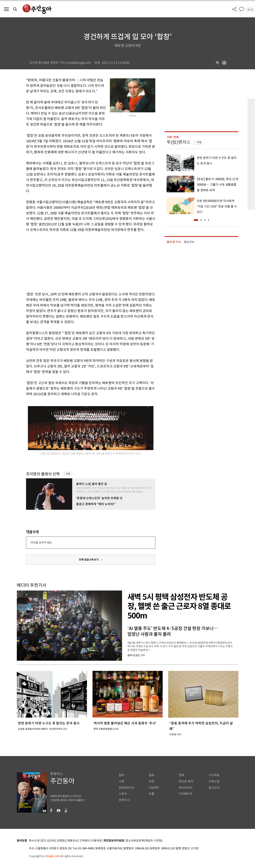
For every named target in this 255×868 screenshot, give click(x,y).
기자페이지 (185, 794)
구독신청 (214, 781)
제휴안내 (73, 841)
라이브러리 (185, 788)
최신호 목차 (186, 781)
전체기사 (124, 800)
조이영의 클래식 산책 (43, 474)
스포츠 (123, 794)
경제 (151, 775)
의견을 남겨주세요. (41, 543)
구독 (68, 474)
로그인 (250, 10)
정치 (121, 775)
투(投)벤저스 (179, 142)
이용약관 (97, 841)
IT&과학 (154, 788)
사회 (121, 781)
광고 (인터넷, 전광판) (53, 841)
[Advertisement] (81, 261)
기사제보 (214, 775)
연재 (181, 775)
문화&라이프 (127, 788)
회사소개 (34, 841)
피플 (151, 794)
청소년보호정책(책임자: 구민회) (144, 841)
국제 (151, 781)
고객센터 (85, 841)
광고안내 (214, 788)
